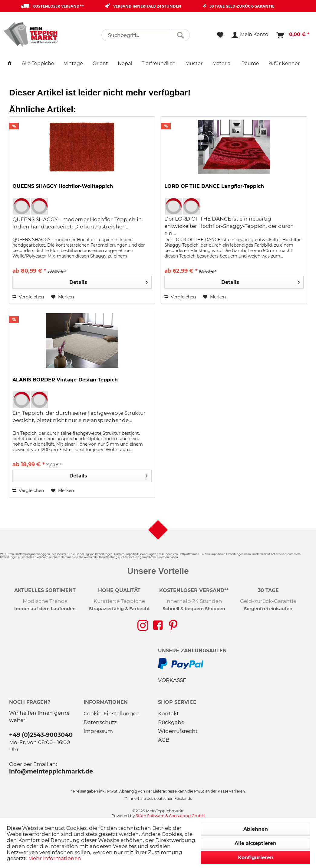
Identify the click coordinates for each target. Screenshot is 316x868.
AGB (164, 740)
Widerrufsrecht (178, 731)
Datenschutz (100, 722)
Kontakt (168, 713)
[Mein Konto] (250, 35)
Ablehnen (256, 829)
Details (109, 281)
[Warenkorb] (293, 35)
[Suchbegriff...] (146, 35)
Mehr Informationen (55, 858)
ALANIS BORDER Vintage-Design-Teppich (65, 380)
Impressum (98, 731)
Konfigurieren (256, 858)
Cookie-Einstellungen (112, 713)
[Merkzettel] (220, 35)
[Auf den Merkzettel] (63, 297)
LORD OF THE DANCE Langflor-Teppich (214, 186)
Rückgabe (171, 722)
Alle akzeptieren (255, 843)
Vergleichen (28, 297)
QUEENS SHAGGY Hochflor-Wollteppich (63, 186)
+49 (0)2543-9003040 (41, 735)
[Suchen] (180, 35)
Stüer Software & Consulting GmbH (170, 816)
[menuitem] (146, 35)
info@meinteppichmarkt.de (51, 771)
